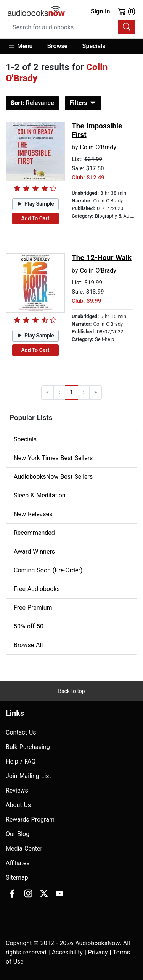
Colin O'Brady (98, 147)
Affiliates (18, 863)
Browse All (28, 645)
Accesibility (67, 952)
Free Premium (33, 608)
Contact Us (21, 732)
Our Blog (18, 834)
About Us (18, 805)
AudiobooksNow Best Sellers (53, 477)
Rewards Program (30, 819)
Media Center (24, 848)
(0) (127, 11)
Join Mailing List (28, 776)
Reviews (17, 790)
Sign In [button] (100, 11)
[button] (24, 46)
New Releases (33, 514)
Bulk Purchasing (28, 747)
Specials (94, 46)
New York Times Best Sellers (53, 458)
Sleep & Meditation (40, 495)
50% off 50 (29, 626)
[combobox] (71, 27)
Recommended (34, 533)
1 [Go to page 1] (71, 392)
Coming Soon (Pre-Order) (48, 570)
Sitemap (17, 877)
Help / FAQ (21, 761)
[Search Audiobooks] (127, 27)
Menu (20, 46)
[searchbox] (63, 27)
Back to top (71, 691)
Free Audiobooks (37, 589)
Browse (57, 46)
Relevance (32, 103)
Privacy (98, 952)
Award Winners (34, 551)
